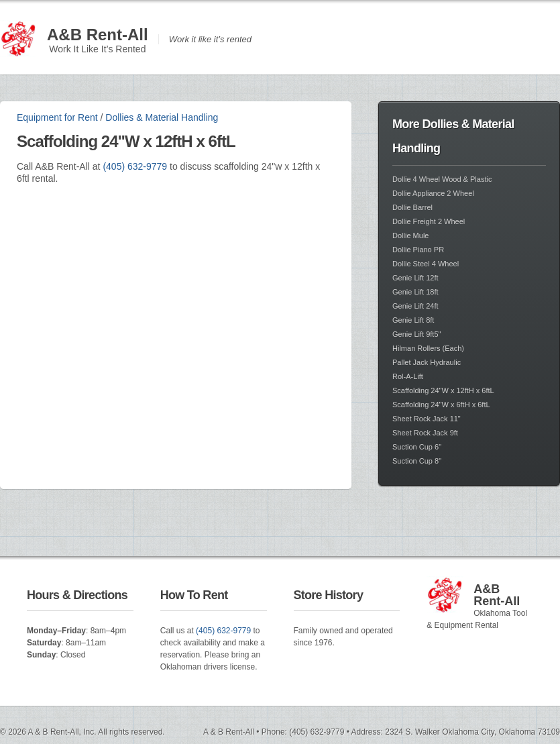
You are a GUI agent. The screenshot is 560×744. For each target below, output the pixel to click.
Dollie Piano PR (418, 250)
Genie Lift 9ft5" (416, 334)
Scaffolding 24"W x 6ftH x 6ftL (441, 405)
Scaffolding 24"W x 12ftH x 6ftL (443, 390)
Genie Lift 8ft (413, 320)
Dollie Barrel (412, 207)
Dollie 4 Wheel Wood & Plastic (442, 179)
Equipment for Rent (57, 117)
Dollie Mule (410, 235)
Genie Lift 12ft (415, 278)
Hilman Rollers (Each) (428, 348)
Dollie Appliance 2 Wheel (433, 193)
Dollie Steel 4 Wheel (426, 264)
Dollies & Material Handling (162, 117)
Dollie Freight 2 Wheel (429, 221)
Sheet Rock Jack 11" (427, 419)
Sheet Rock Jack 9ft (425, 433)
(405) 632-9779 (135, 166)
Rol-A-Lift (408, 376)
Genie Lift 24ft (415, 306)
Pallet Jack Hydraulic (427, 362)
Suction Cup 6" (417, 447)
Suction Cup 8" (417, 461)
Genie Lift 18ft (415, 292)
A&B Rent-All (98, 35)
